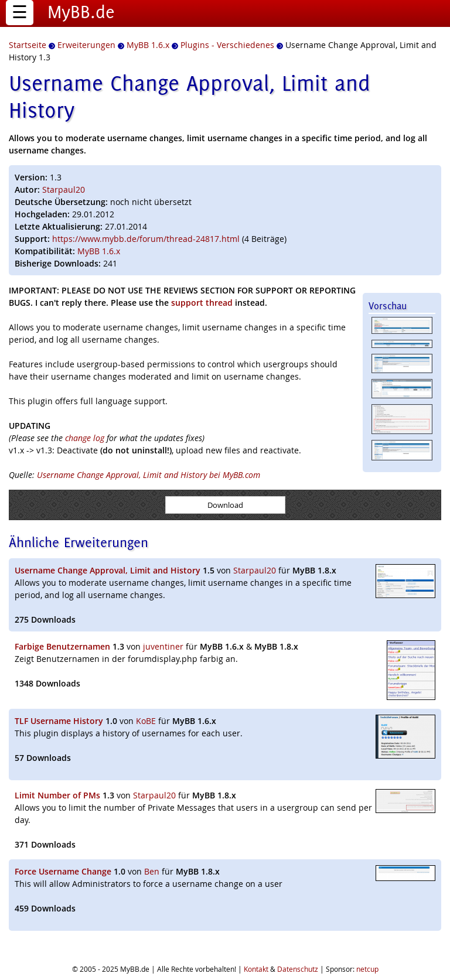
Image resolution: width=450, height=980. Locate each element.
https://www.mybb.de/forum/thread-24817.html (146, 239)
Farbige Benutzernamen (62, 646)
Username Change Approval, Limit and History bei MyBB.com (149, 475)
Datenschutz (298, 969)
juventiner (163, 646)
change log (85, 438)
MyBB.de (81, 12)
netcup (367, 969)
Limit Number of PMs (57, 795)
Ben (152, 871)
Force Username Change (63, 871)
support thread (202, 303)
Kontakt (256, 969)
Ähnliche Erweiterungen (79, 542)
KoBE (146, 721)
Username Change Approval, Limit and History (108, 570)
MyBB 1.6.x (99, 251)
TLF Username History (59, 721)
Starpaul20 (64, 189)
